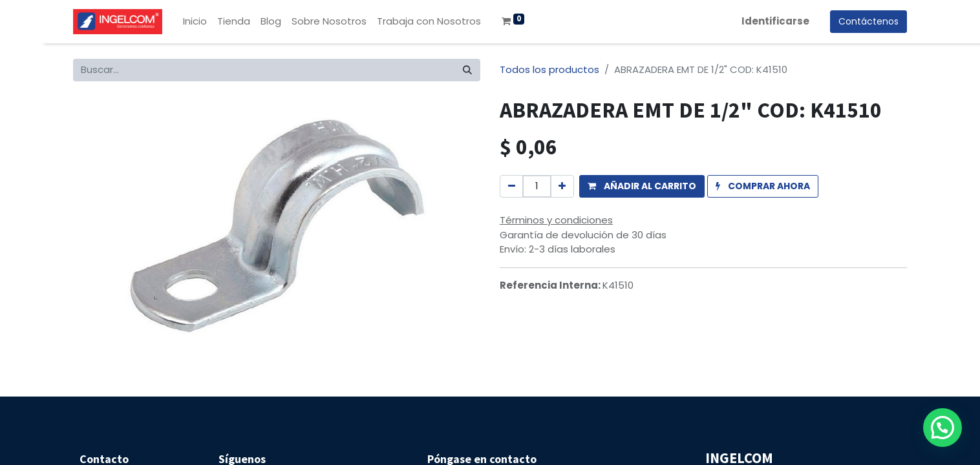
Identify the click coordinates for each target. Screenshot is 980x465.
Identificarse (775, 21)
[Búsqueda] (467, 70)
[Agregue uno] (562, 186)
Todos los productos (549, 69)
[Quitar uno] (512, 186)
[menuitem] (195, 22)
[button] (642, 186)
